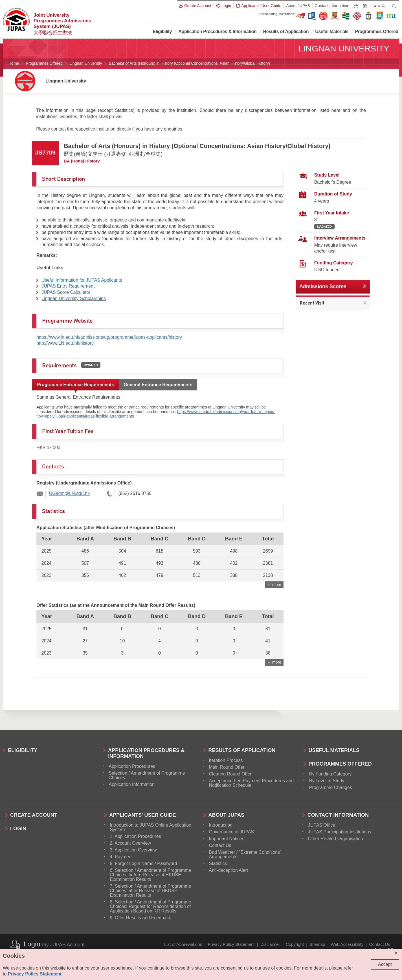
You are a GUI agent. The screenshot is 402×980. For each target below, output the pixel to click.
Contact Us (379, 944)
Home (14, 63)
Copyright (295, 944)
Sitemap (317, 944)
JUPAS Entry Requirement (68, 286)
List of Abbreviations (183, 944)
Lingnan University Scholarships (74, 298)
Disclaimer (270, 944)
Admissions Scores (323, 286)
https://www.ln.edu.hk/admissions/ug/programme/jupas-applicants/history (109, 337)
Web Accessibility (347, 944)
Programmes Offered (44, 63)
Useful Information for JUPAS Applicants (82, 280)
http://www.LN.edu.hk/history (65, 343)
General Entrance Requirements (158, 385)
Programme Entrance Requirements (75, 385)
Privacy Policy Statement (231, 944)
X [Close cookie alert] (396, 953)
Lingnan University (86, 63)
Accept (385, 964)
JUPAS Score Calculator (66, 292)
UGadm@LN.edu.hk (69, 493)
